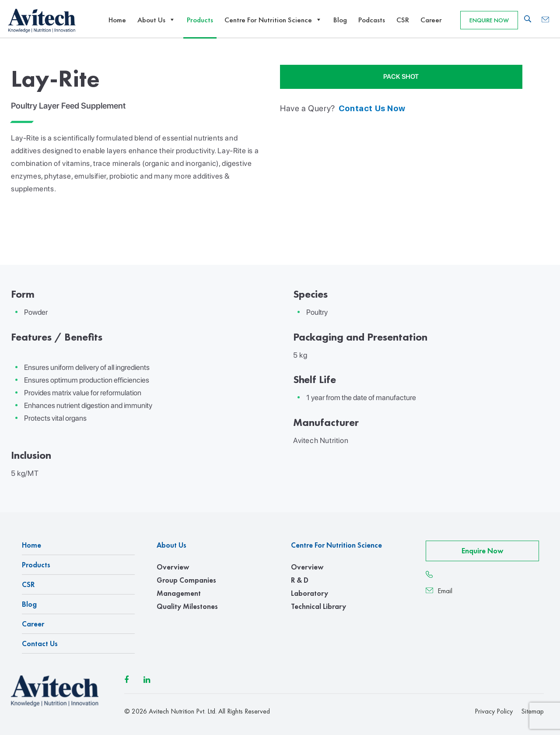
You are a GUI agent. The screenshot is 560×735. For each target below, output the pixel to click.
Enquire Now (489, 20)
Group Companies (186, 580)
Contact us (40, 644)
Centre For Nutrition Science (273, 20)
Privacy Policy (494, 711)
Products (200, 20)
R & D (300, 580)
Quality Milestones (187, 606)
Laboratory (310, 593)
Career (431, 20)
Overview (173, 567)
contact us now (372, 108)
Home (117, 20)
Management (179, 593)
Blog (340, 20)
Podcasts (372, 20)
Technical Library (318, 606)
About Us (156, 20)
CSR (403, 20)
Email (439, 591)
